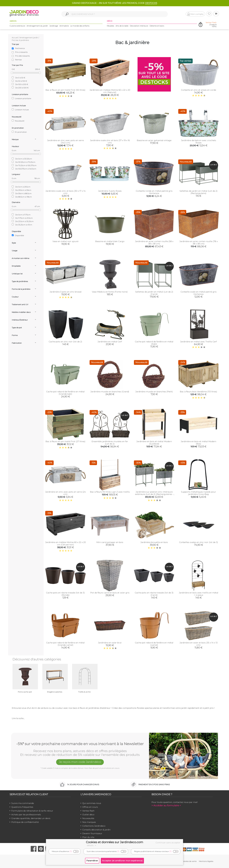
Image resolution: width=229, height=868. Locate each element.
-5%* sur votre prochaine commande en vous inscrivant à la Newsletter (80, 743)
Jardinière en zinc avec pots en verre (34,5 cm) (65, 142)
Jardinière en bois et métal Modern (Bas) (198, 443)
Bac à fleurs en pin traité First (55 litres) (65, 90)
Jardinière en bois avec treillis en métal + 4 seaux (199, 594)
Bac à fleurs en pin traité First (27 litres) (65, 441)
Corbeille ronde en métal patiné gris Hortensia (154, 192)
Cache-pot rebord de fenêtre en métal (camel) (154, 644)
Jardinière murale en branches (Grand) (110, 392)
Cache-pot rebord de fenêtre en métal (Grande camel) (65, 644)
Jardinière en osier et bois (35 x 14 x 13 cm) (199, 644)
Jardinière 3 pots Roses (110, 191)
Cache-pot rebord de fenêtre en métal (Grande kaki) (65, 393)
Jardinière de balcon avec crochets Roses (199, 142)
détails (92, 845)
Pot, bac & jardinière (20, 40)
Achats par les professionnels (26, 815)
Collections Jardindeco (94, 826)
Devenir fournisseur (92, 833)
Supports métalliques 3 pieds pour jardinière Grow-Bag (198, 493)
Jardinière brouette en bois (154, 542)
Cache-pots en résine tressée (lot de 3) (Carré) (154, 594)
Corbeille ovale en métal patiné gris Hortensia (199, 293)
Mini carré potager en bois (110, 542)
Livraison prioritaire (21, 98)
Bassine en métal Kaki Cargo (110, 241)
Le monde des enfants (80, 26)
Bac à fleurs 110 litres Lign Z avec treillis (110, 492)
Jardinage (54, 26)
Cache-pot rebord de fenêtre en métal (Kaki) (154, 343)
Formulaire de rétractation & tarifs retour (32, 811)
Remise (18, 60)
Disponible (18, 235)
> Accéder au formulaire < (166, 805)
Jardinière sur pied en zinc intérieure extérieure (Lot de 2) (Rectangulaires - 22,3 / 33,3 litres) (154, 494)
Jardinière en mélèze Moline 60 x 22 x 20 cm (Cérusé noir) (66, 543)
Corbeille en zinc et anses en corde (199, 90)
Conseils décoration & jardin (96, 830)
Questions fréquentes (22, 807)
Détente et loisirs (157, 26)
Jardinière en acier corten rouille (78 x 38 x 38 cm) (199, 242)
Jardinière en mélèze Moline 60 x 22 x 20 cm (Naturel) (110, 91)
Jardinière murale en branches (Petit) (154, 392)
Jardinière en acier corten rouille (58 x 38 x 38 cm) (154, 242)
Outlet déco (88, 815)
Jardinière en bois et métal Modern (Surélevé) (154, 443)
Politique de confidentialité (25, 822)
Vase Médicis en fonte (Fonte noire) (110, 292)
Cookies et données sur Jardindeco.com (114, 842)
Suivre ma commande (23, 803)
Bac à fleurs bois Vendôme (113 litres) (198, 392)
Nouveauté (18, 121)
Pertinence (20, 48)
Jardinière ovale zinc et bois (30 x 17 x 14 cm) (66, 192)
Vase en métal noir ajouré (65, 241)
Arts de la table (122, 26)
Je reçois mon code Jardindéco (80, 762)
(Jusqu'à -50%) (211, 25)
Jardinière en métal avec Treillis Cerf (198, 342)
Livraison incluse (20, 110)
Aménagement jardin (29, 38)
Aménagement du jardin (37, 26)
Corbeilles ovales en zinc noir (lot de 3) (199, 542)
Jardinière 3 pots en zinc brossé (66, 292)
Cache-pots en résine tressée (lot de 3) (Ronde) (65, 594)
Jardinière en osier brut (110, 643)
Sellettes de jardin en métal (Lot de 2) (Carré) (154, 293)
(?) (71, 851)
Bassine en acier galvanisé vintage (154, 140)
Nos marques (89, 822)
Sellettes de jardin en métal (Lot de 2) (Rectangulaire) (199, 192)
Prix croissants (21, 52)
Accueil (15, 38)
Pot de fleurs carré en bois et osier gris (110, 593)
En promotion (19, 132)
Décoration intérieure (139, 26)
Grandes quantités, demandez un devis (31, 818)
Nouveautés (88, 818)
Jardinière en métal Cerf (110, 342)
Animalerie (64, 26)
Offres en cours (90, 807)
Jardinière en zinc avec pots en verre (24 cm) (65, 493)
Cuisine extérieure (17, 26)
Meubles (111, 26)
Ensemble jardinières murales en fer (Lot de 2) (110, 443)
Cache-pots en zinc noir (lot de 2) (65, 342)
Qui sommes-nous (92, 803)
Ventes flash (88, 811)
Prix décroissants (22, 56)
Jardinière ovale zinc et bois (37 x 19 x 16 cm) (110, 142)
